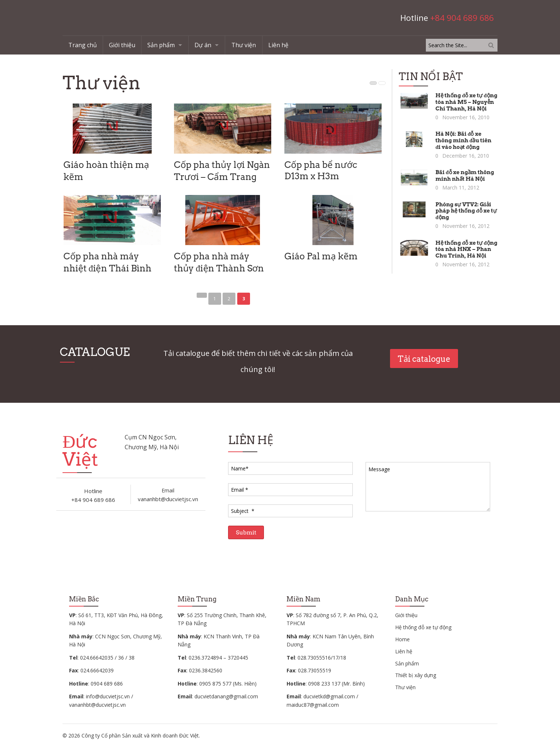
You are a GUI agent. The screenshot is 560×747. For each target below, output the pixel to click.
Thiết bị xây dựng (416, 675)
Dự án (203, 45)
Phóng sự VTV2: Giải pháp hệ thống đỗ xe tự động (466, 211)
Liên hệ (278, 45)
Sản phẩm (161, 45)
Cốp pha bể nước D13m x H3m (321, 170)
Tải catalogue (424, 359)
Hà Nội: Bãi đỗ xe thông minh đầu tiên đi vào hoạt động (463, 140)
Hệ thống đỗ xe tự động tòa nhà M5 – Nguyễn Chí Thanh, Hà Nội (466, 102)
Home (402, 639)
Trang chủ (83, 45)
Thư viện (244, 45)
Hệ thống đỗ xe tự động (423, 627)
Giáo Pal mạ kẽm (321, 256)
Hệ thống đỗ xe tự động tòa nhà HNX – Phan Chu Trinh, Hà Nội (466, 249)
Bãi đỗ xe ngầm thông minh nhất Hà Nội (465, 176)
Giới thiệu (122, 45)
